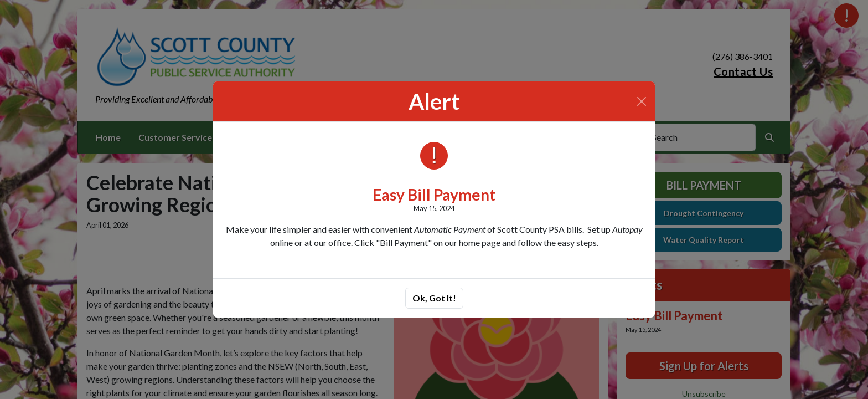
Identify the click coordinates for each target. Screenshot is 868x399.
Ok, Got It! (434, 298)
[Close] (642, 101)
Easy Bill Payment (434, 195)
